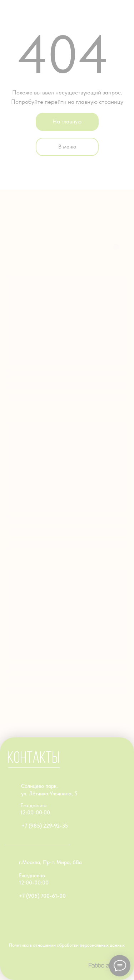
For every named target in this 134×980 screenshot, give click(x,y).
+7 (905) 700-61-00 (42, 896)
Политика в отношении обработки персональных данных (67, 945)
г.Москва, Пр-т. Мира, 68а (50, 862)
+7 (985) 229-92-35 (45, 826)
